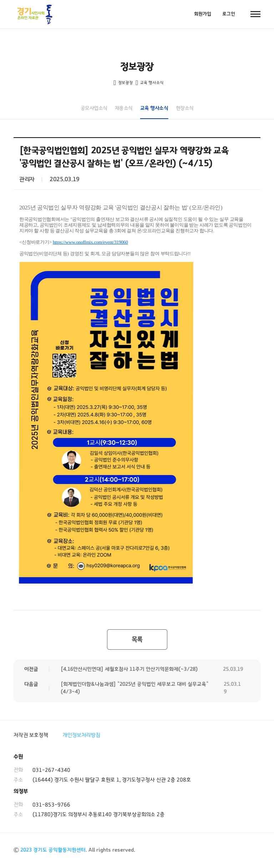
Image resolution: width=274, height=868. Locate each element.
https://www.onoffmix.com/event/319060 (90, 242)
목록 (137, 639)
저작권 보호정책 (31, 735)
